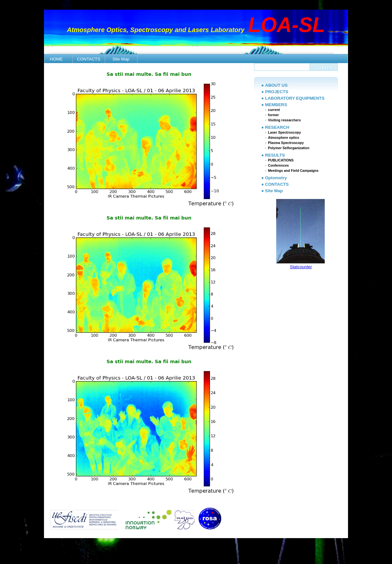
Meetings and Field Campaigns (293, 171)
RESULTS (275, 155)
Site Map (121, 59)
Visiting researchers (284, 120)
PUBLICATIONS (281, 160)
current (274, 110)
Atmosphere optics (283, 138)
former (273, 115)
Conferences (278, 165)
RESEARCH (277, 127)
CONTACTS (89, 59)
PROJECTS (277, 92)
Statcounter (301, 267)
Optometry (276, 178)
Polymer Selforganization (289, 148)
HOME (56, 59)
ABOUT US (277, 85)
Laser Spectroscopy (284, 132)
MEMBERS (276, 105)
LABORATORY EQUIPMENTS (295, 98)
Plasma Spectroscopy (286, 143)
